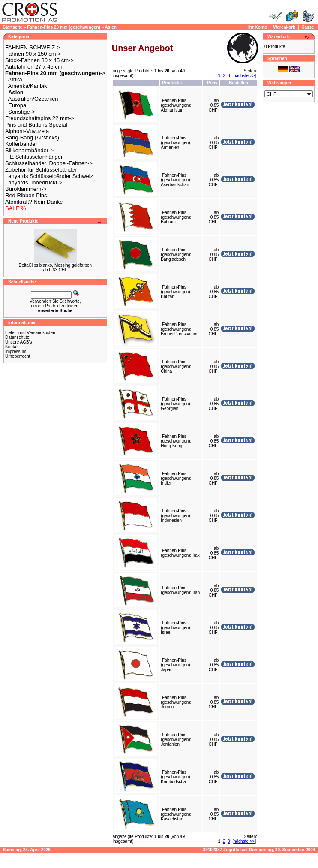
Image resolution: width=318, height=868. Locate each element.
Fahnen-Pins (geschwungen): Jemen (176, 702)
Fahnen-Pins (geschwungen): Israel (176, 628)
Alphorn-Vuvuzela (27, 131)
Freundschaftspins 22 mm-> (40, 118)
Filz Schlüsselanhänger (34, 157)
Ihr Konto (258, 27)
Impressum (16, 351)
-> (55, 73)
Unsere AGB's (19, 342)
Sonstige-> (22, 112)
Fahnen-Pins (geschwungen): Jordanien (176, 740)
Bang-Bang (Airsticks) (32, 137)
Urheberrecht (18, 356)
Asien (111, 27)
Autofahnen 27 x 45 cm (34, 67)
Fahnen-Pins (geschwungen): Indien (176, 478)
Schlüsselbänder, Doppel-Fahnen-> (49, 163)
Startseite (13, 27)
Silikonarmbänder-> (29, 150)
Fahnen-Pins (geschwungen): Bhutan (176, 292)
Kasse (307, 27)
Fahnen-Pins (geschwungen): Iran (180, 590)
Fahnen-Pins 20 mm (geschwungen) (64, 27)
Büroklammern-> (26, 189)
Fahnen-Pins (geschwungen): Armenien (176, 143)
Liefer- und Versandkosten (30, 333)
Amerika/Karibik (28, 86)
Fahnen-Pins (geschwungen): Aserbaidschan (176, 180)
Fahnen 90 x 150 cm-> (33, 54)
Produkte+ (172, 83)
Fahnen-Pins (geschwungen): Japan (176, 665)
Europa (17, 105)
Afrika (15, 80)
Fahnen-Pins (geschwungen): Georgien (176, 404)
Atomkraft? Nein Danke (34, 202)
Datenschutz (17, 337)
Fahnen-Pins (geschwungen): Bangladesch (176, 255)
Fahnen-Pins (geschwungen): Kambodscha (176, 777)
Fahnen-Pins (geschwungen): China (176, 366)
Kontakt (12, 347)
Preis (212, 83)
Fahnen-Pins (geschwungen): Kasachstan (176, 814)
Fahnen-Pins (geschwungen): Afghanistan (176, 105)
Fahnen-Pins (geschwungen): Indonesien (176, 516)
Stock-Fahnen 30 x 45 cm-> (39, 60)
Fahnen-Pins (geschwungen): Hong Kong (176, 441)
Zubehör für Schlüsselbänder (41, 170)
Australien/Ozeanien (33, 99)
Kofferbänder (21, 144)
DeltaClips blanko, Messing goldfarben (55, 265)
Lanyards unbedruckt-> (34, 182)
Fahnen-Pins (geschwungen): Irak (180, 553)
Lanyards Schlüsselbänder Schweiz (49, 176)
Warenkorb (284, 27)
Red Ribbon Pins (26, 195)
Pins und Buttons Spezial (36, 125)
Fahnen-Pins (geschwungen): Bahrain (176, 217)
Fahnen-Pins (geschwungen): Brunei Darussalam (179, 329)
